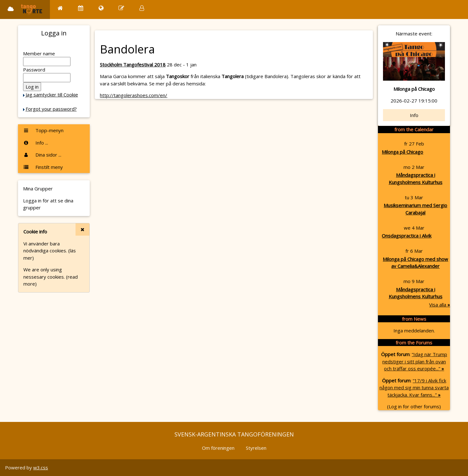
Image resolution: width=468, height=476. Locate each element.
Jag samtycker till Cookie (52, 95)
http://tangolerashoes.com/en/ (134, 95)
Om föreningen (218, 448)
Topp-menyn (43, 130)
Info (414, 115)
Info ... (36, 143)
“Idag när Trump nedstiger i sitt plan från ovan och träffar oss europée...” (415, 361)
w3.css (41, 467)
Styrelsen (256, 448)
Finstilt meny (43, 167)
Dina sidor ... (42, 155)
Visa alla (440, 305)
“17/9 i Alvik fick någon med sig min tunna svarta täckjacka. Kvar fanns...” (414, 388)
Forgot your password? (51, 109)
